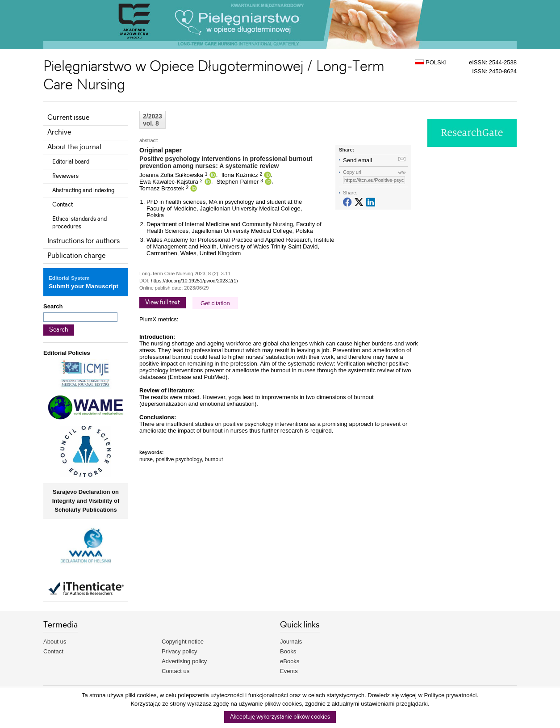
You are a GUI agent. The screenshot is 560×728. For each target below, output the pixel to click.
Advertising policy (184, 661)
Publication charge (76, 256)
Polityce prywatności (451, 695)
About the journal (74, 147)
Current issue (68, 118)
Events (289, 671)
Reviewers (65, 176)
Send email (357, 160)
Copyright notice (183, 642)
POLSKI (431, 62)
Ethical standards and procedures (79, 223)
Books (288, 651)
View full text (163, 303)
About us (55, 642)
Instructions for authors (84, 241)
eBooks (290, 661)
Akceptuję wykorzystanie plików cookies (280, 717)
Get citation (215, 303)
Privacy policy (179, 651)
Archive (59, 133)
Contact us (176, 671)
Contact (63, 205)
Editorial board (71, 162)
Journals (291, 642)
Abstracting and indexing (83, 190)
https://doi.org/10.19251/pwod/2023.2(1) (194, 281)
